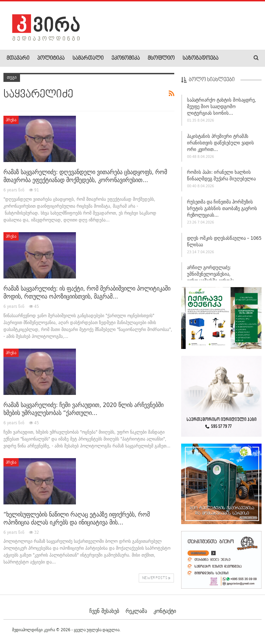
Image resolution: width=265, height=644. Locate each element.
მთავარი (18, 58)
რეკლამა (136, 611)
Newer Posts (156, 578)
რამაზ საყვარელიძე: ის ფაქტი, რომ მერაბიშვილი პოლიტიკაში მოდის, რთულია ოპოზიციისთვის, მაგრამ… (87, 292)
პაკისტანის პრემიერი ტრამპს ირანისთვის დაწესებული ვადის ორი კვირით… (220, 143)
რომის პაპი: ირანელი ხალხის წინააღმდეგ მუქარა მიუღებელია (221, 175)
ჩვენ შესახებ (104, 611)
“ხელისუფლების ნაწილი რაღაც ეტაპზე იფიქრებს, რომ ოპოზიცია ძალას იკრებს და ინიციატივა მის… (77, 518)
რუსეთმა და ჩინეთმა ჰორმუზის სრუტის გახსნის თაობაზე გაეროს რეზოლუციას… (222, 208)
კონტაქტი (165, 611)
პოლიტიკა (51, 58)
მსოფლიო (161, 58)
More (232, 58)
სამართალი (88, 58)
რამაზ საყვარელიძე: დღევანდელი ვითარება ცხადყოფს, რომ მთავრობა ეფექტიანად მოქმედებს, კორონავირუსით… (85, 176)
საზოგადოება (200, 58)
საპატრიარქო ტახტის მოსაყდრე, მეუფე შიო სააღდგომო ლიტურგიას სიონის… (222, 106)
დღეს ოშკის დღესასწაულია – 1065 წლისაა (224, 241)
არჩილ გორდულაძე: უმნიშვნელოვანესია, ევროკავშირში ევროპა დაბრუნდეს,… (210, 277)
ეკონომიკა (126, 58)
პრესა (11, 120)
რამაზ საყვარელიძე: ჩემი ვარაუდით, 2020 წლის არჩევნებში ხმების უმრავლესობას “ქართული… (84, 409)
